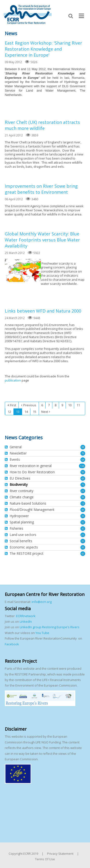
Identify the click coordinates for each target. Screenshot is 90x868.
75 (83, 485)
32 (83, 522)
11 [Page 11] (78, 405)
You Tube (42, 633)
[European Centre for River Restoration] (28, 14)
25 (83, 535)
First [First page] (13, 405)
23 (83, 491)
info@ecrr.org (42, 602)
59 (83, 472)
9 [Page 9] (62, 405)
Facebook (12, 644)
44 (83, 510)
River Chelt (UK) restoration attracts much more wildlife (42, 125)
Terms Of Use (45, 859)
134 (82, 466)
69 (83, 478)
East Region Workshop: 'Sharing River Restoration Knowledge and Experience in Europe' (43, 49)
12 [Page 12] (9, 412)
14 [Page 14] (26, 412)
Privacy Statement (60, 854)
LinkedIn (26, 621)
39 (83, 497)
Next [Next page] (45, 412)
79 (83, 453)
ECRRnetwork (26, 616)
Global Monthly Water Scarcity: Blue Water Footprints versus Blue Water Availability (42, 240)
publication (13, 380)
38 (83, 447)
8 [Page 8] (56, 405)
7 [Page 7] (49, 405)
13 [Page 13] (18, 412)
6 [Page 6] (42, 405)
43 (83, 554)
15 (83, 504)
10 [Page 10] (70, 405)
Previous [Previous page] (30, 405)
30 (83, 529)
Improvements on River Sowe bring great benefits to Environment (41, 189)
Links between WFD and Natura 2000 (43, 311)
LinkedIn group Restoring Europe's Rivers (50, 627)
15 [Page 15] (35, 412)
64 (83, 460)
